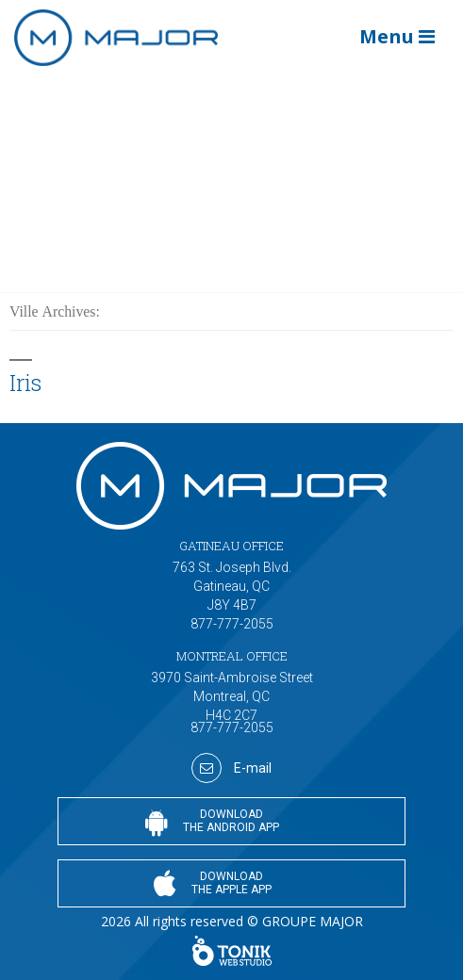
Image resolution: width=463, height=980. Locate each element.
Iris (25, 382)
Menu (397, 36)
